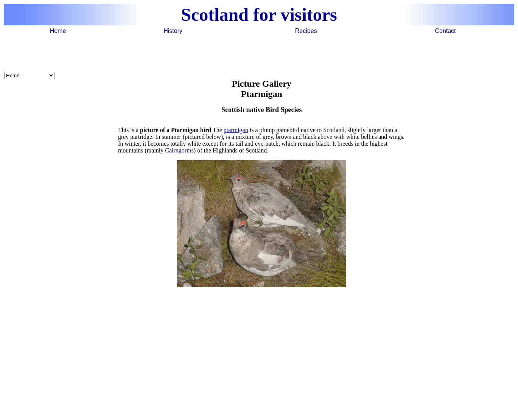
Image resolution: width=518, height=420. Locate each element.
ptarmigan (236, 130)
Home (58, 31)
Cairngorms (179, 150)
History (173, 31)
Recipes (306, 31)
